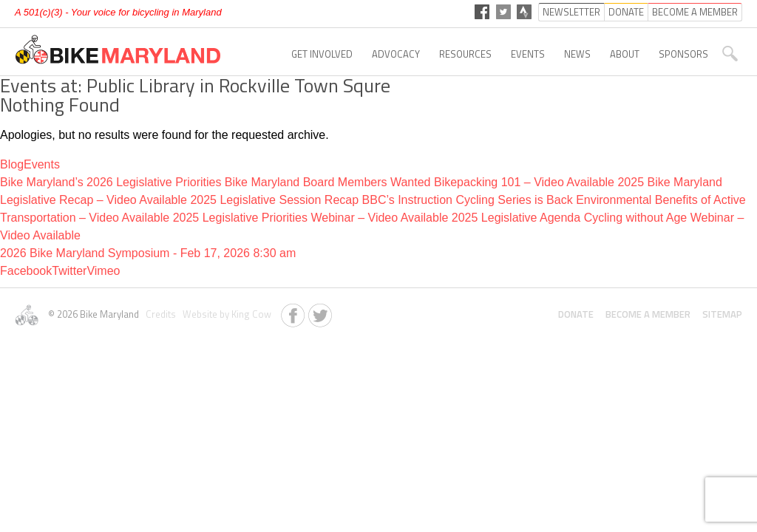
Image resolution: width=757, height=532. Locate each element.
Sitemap (722, 314)
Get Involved (322, 54)
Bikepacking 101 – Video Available (524, 182)
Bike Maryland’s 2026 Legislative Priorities (111, 182)
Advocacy (396, 54)
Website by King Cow (225, 314)
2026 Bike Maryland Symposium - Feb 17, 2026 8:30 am (148, 253)
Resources (465, 54)
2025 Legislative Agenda (516, 218)
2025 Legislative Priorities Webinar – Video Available (311, 218)
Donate (576, 314)
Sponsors (683, 54)
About (625, 54)
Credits (160, 314)
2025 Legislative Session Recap (274, 200)
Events (528, 54)
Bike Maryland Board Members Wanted (328, 182)
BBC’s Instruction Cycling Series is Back (468, 200)
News (577, 54)
